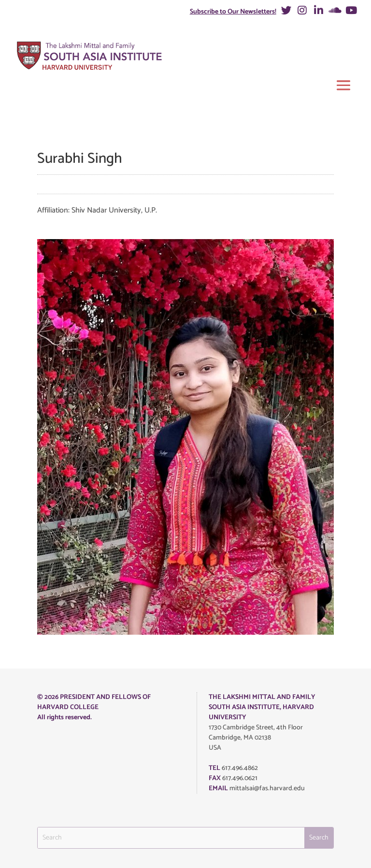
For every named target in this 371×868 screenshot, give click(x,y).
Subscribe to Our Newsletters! (233, 12)
